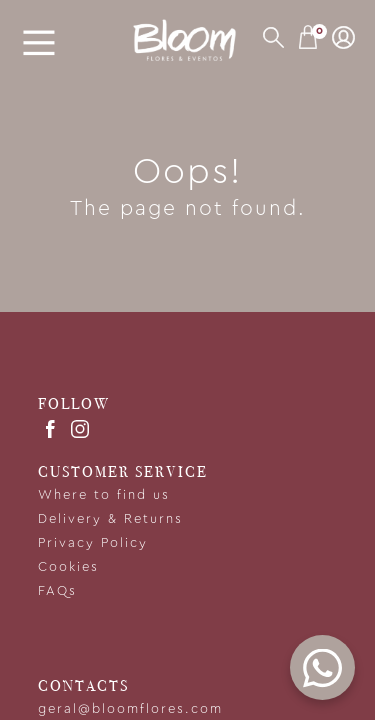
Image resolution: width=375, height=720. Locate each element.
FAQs (57, 591)
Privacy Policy (93, 543)
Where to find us (104, 495)
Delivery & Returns (110, 519)
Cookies (68, 567)
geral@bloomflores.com (130, 709)
